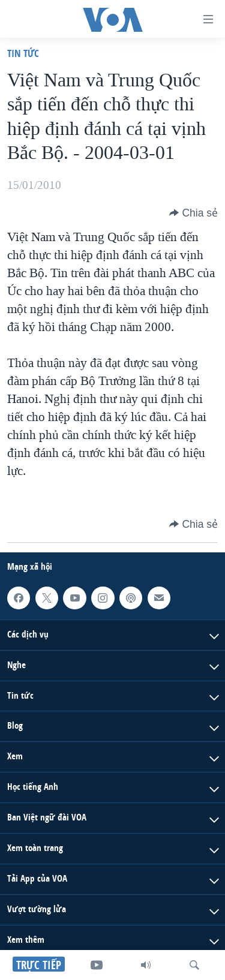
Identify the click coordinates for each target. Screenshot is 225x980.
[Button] (193, 213)
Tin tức (23, 53)
